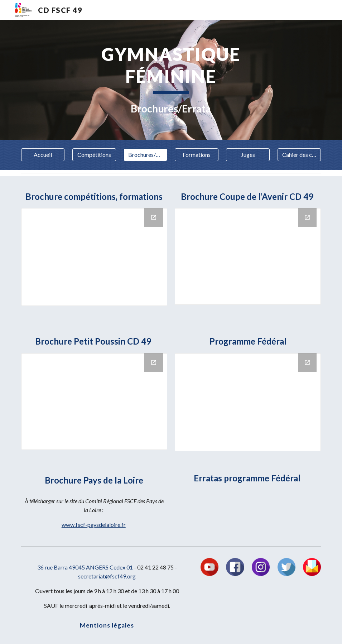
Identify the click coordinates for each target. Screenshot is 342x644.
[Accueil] (43, 155)
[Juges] (248, 155)
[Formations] (197, 155)
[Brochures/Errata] (145, 155)
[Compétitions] (94, 155)
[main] (171, 80)
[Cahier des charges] (299, 155)
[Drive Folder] (94, 257)
